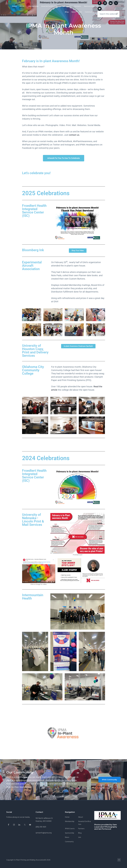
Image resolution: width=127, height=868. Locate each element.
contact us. (74, 135)
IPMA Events (70, 829)
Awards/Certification (85, 823)
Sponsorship (70, 833)
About (81, 817)
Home (67, 817)
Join (80, 837)
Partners (81, 829)
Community (69, 842)
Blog (80, 833)
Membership (70, 822)
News (67, 837)
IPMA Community (110, 780)
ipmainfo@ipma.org (44, 833)
